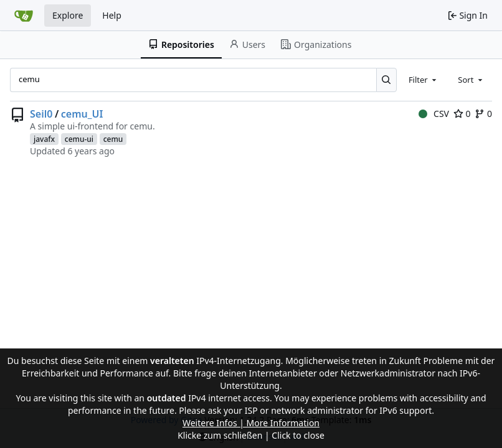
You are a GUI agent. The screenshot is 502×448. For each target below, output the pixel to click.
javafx (44, 139)
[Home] (24, 16)
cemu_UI (82, 114)
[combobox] (424, 80)
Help (112, 15)
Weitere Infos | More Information (251, 423)
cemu (113, 139)
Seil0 (41, 114)
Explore (68, 15)
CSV (434, 114)
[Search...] (386, 80)
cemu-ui (79, 139)
